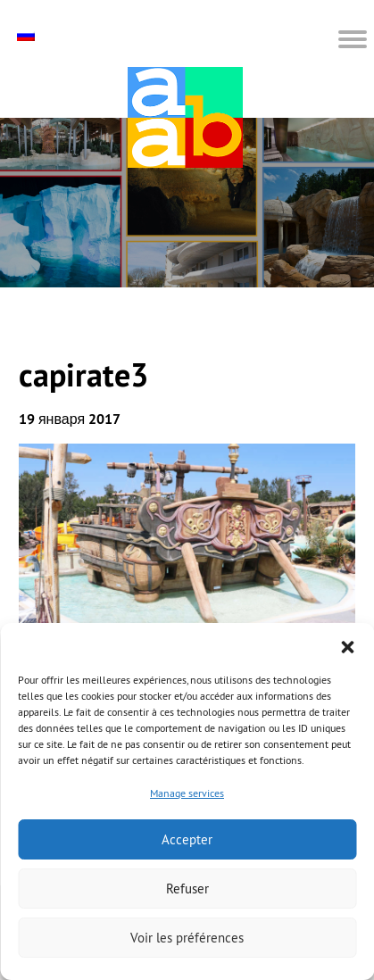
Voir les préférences (187, 938)
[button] (347, 645)
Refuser (187, 889)
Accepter (187, 839)
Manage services (187, 793)
